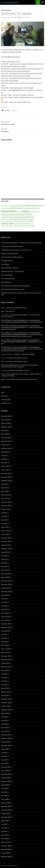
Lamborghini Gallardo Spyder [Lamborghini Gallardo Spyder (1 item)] (8, 214)
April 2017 (4, 463)
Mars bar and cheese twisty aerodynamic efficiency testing (22, 350)
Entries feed (5, 396)
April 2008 (4, 796)
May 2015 (4, 520)
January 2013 (5, 620)
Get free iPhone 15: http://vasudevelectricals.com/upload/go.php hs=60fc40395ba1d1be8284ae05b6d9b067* (21, 334)
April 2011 (4, 685)
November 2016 (6, 477)
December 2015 (6, 502)
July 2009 (4, 753)
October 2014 (5, 545)
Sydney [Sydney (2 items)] (15, 224)
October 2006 (5, 853)
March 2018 (5, 434)
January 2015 (5, 534)
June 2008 (4, 788)
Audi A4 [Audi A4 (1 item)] (11, 206)
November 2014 (6, 541)
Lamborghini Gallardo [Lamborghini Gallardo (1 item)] (34, 212)
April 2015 (4, 524)
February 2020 (5, 423)
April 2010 (4, 724)
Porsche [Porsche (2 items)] (32, 218)
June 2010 (4, 720)
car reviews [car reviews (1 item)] (4, 208)
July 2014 (4, 556)
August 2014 (5, 552)
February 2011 (5, 692)
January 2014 (5, 577)
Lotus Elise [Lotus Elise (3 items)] (28, 214)
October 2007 (5, 814)
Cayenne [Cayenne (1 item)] (9, 208)
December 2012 (6, 624)
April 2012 (4, 642)
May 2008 (4, 792)
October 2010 (5, 706)
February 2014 (5, 574)
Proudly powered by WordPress (9, 866)
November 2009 (6, 738)
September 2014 (6, 549)
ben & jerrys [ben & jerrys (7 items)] (32, 205)
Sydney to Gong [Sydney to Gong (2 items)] (23, 224)
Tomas (3, 374)
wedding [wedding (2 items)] (32, 226)
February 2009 (5, 767)
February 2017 (5, 466)
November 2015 (6, 506)
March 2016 (5, 491)
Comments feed (6, 399)
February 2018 (5, 438)
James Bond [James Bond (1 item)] (19, 212)
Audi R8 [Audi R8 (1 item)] (15, 206)
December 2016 (6, 473)
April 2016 (4, 488)
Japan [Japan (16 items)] (25, 211)
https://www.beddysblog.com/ (10, 365)
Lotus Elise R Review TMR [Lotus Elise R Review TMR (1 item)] (7, 216)
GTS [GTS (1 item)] (39, 208)
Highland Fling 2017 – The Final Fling (12, 271)
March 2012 (5, 645)
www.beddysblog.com (10, 2)
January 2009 (5, 771)
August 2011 (5, 670)
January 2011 (5, 695)
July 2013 (4, 599)
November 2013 (6, 584)
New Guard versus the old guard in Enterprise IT (16, 286)
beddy (15, 18)
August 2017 (5, 452)
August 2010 (5, 713)
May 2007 (4, 831)
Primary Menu (43, 2)
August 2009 (5, 749)
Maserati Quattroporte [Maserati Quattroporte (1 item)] (20, 218)
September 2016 (6, 481)
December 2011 (6, 656)
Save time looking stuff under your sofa (13, 289)
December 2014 (6, 538)
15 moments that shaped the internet (12, 246)
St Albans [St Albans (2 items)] (31, 221)
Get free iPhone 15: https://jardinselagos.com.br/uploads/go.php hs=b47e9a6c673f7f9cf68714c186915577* (20, 326)
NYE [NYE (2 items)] (28, 218)
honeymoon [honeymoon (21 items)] (8, 211)
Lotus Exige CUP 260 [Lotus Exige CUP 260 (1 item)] (29, 216)
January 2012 (5, 652)
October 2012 (5, 631)
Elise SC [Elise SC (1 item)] (24, 208)
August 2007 (5, 821)
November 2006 (6, 849)
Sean (2, 311)
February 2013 (5, 617)
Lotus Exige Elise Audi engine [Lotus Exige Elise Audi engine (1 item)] (8, 218)
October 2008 (5, 778)
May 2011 (4, 681)
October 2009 (5, 742)
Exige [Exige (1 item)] (32, 208)
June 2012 (4, 638)
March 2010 (5, 728)
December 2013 (6, 581)
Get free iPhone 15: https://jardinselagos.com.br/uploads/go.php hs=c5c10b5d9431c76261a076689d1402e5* (20, 321)
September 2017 (6, 448)
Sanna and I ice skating (22, 123)
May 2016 (4, 484)
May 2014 (4, 563)
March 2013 (5, 613)
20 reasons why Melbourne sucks (17, 308)
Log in (3, 392)
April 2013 (4, 609)
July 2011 (4, 674)
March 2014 (5, 570)
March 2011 (5, 688)
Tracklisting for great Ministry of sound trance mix (16, 250)
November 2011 (6, 660)
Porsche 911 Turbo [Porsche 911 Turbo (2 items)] (17, 219)
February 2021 (5, 420)
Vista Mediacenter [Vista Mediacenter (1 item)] (17, 226)
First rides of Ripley (7, 275)
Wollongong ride (6, 282)
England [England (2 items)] (28, 208)
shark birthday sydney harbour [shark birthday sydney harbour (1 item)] (20, 221)
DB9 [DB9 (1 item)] (21, 208)
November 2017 (6, 441)
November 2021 (6, 416)
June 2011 (4, 677)
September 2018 (6, 427)
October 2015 (5, 509)
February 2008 (5, 803)
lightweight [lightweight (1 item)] (18, 214)
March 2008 (5, 799)
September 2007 (6, 817)
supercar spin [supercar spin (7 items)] (7, 223)
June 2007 (4, 828)
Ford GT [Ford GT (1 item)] (36, 208)
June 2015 (4, 516)
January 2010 (5, 731)
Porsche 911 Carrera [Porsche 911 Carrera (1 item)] (6, 219)
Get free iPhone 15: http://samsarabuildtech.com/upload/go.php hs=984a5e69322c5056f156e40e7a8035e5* (20, 348)
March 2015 (5, 527)
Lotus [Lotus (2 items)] (22, 214)
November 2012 (6, 627)
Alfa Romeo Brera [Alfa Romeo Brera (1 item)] (5, 206)
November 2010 (6, 703)
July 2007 (4, 824)
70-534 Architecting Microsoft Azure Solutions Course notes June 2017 (22, 335)
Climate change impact (8, 279)
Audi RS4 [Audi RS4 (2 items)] (20, 206)
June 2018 (4, 430)
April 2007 (4, 835)
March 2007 (5, 839)
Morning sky (22, 130)
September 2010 (6, 710)
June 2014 (4, 559)
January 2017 (5, 470)
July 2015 (4, 513)
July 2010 (4, 717)
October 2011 (5, 663)
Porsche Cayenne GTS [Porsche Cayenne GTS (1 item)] (28, 219)
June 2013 (4, 602)
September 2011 (6, 667)
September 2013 (6, 592)
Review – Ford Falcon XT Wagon (25, 354)
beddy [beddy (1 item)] (25, 206)
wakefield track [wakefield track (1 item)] (26, 226)
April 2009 (4, 763)
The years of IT (10, 311)
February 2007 (5, 842)
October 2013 (5, 588)
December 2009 (6, 735)
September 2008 (6, 781)
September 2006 (6, 857)
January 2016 (5, 498)
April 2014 (4, 566)
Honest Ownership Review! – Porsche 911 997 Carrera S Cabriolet (21, 243)
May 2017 (4, 459)
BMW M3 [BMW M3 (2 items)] (41, 206)
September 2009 (6, 746)
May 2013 (4, 606)
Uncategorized (6, 10)
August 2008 (5, 785)
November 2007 (6, 810)
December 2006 (6, 846)
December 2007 (6, 806)
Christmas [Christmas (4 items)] (15, 208)
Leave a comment (25, 18)
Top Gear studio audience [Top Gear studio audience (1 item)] (7, 226)
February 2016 (5, 495)
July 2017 (4, 455)
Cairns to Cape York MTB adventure (12, 257)
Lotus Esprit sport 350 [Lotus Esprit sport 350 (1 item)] (19, 216)
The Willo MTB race (7, 261)
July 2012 (4, 635)
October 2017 (5, 445)
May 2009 (4, 760)
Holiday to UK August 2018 (9, 253)
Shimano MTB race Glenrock (10, 268)
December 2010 (6, 699)
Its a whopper (5, 264)
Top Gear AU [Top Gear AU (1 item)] (31, 224)
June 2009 (4, 756)
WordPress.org (6, 403)
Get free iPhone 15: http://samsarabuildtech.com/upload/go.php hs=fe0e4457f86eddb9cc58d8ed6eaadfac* (20, 341)
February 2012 (5, 649)
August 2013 (5, 595)
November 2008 (6, 774)
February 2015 (5, 531)
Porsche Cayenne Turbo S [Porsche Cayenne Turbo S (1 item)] (7, 221)
